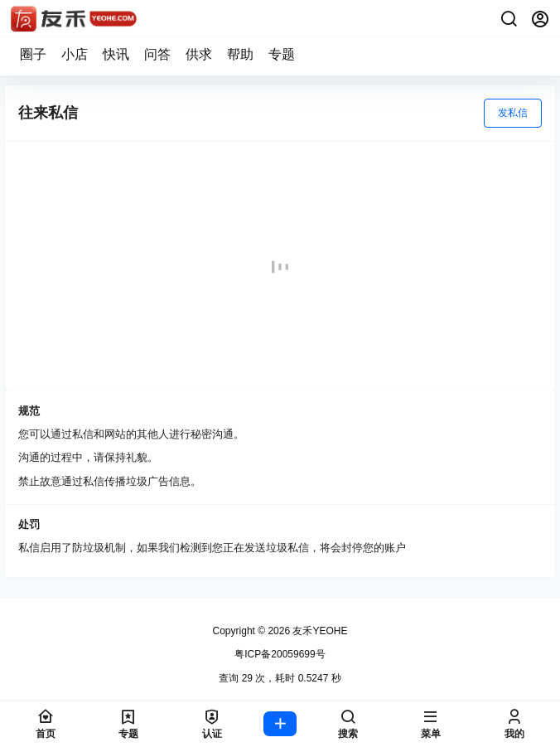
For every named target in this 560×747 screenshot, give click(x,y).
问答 (157, 54)
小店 (75, 54)
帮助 (240, 54)
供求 (199, 54)
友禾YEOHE (319, 631)
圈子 (33, 54)
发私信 (513, 113)
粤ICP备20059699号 (280, 654)
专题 (282, 54)
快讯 (116, 54)
